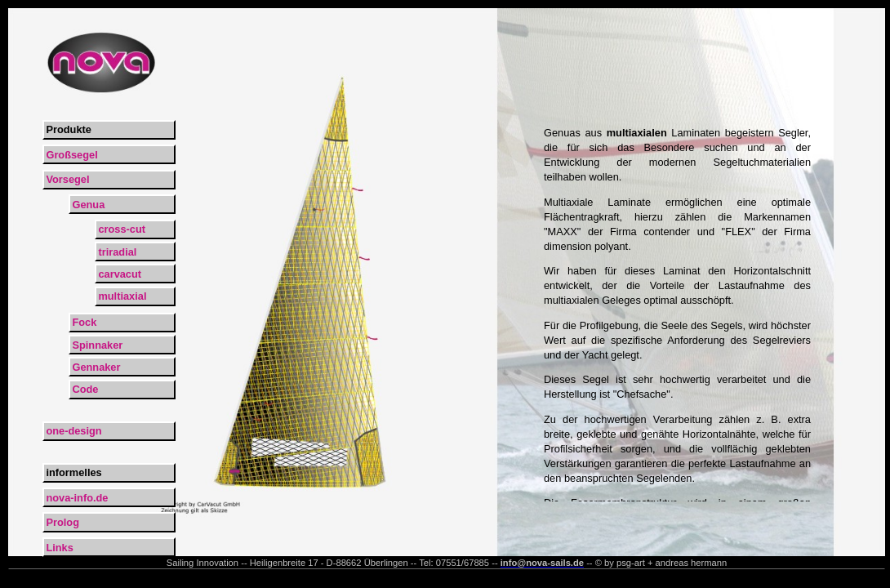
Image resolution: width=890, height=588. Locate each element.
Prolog (62, 522)
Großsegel (71, 155)
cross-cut (122, 229)
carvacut (120, 274)
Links (59, 548)
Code (85, 389)
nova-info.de (77, 498)
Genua (88, 205)
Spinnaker (97, 345)
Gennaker (96, 367)
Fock (84, 322)
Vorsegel (67, 179)
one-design (73, 431)
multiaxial (122, 296)
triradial (117, 252)
